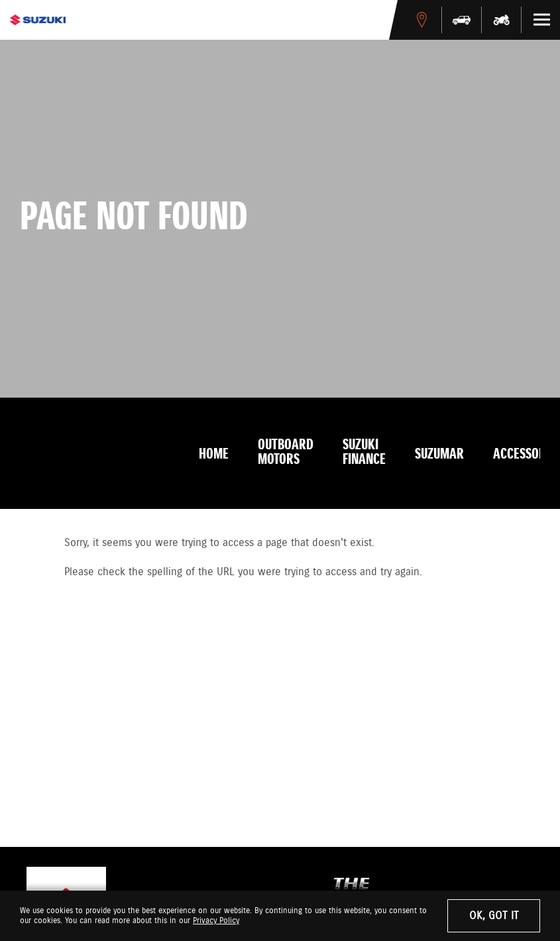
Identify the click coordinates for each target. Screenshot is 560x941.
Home (214, 455)
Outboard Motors (286, 453)
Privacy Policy (216, 921)
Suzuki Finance (364, 453)
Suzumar (439, 455)
